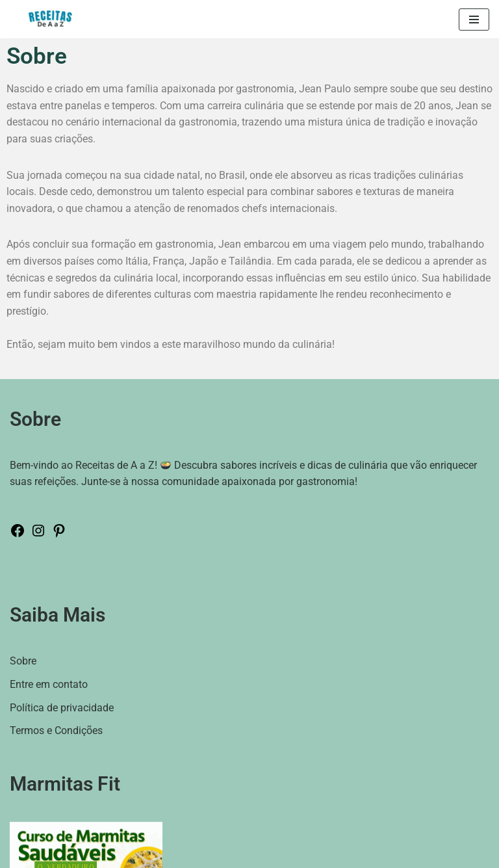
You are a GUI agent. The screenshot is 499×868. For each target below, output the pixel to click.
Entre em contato (49, 684)
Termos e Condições (56, 730)
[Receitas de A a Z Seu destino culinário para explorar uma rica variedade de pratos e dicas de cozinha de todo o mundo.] (54, 19)
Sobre (23, 661)
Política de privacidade (62, 708)
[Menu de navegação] (474, 20)
